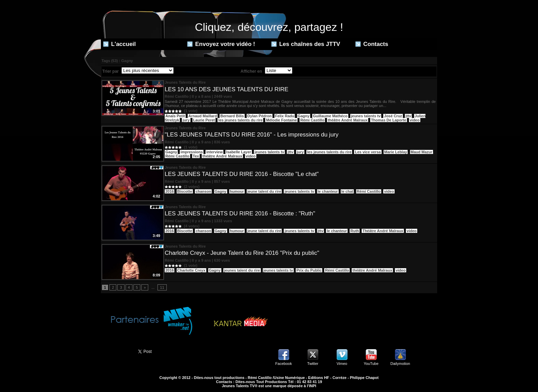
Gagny (304, 116)
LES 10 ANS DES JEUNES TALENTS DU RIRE (226, 89)
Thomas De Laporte (389, 120)
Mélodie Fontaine (281, 120)
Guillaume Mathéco (330, 116)
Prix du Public (309, 270)
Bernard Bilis (232, 116)
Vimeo (342, 364)
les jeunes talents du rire (240, 120)
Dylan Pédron (260, 116)
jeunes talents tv (366, 116)
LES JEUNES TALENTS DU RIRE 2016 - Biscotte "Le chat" (242, 174)
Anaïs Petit (175, 116)
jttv (408, 116)
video (415, 120)
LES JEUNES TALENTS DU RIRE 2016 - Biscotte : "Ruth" (240, 213)
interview (214, 152)
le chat (347, 191)
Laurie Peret (204, 120)
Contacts (372, 44)
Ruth (355, 231)
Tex (196, 156)
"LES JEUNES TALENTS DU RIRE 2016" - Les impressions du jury (252, 135)
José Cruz (393, 116)
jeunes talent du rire (242, 270)
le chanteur (328, 191)
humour (237, 191)
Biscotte (185, 191)
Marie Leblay (396, 152)
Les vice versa (368, 152)
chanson (203, 191)
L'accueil (120, 44)
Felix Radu (285, 116)
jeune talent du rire (264, 191)
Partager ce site (116, 351)
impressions (192, 152)
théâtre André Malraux (348, 120)
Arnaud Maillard (203, 116)
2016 (169, 191)
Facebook (283, 364)
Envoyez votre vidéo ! (221, 44)
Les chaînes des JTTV (306, 44)
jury (186, 120)
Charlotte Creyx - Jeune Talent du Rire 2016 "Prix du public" (242, 253)
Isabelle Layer (239, 152)
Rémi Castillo (312, 120)
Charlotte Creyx (191, 270)
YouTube (371, 364)
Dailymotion (400, 364)
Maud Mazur (422, 152)
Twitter (313, 364)
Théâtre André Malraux (383, 231)
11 (162, 287)
